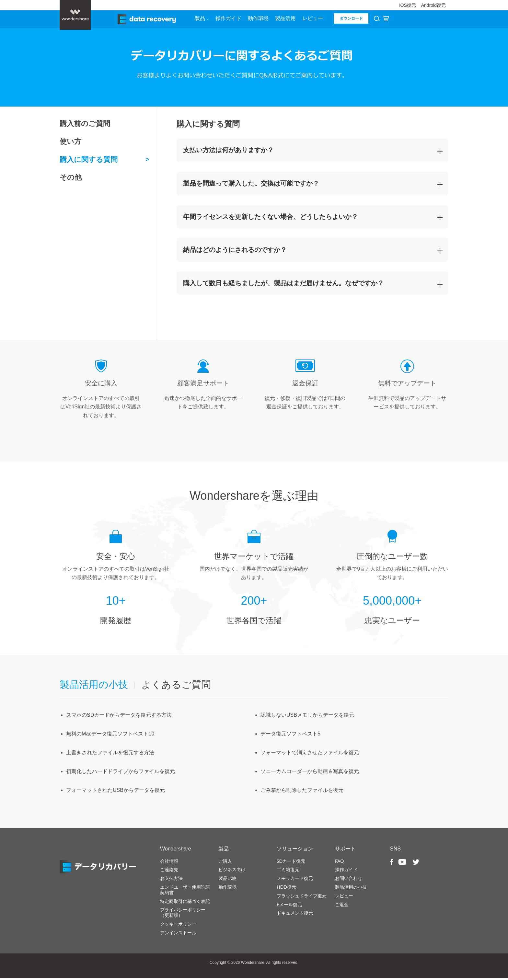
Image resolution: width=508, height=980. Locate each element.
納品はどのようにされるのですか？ (235, 252)
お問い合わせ (349, 880)
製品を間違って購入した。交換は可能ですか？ (251, 185)
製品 (201, 20)
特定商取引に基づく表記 (185, 903)
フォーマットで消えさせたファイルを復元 (310, 754)
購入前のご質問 (85, 125)
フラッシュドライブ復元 (302, 897)
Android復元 (433, 5)
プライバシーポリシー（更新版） (183, 914)
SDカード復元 (291, 863)
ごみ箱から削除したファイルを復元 (302, 792)
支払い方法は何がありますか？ (228, 152)
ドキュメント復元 (295, 915)
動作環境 (257, 20)
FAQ (340, 863)
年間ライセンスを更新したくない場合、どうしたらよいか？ (271, 218)
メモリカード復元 (295, 880)
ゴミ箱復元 (288, 871)
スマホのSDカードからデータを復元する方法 (119, 717)
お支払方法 (171, 880)
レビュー (312, 20)
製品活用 (284, 20)
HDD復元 (286, 889)
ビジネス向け (232, 871)
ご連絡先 (169, 871)
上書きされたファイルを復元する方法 (110, 754)
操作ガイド (227, 20)
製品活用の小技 (351, 889)
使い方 (70, 143)
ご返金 (342, 906)
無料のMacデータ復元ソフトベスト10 (110, 736)
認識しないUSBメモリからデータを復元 (307, 717)
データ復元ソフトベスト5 (290, 736)
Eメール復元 (289, 906)
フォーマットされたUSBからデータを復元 (115, 792)
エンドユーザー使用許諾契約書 (185, 891)
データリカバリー (102, 869)
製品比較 (227, 880)
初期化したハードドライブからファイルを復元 (121, 773)
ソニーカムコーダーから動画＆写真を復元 (310, 773)
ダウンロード (350, 20)
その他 (71, 179)
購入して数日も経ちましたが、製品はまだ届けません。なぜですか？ (283, 285)
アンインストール (178, 934)
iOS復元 (407, 5)
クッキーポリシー (178, 925)
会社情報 (169, 863)
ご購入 (225, 863)
